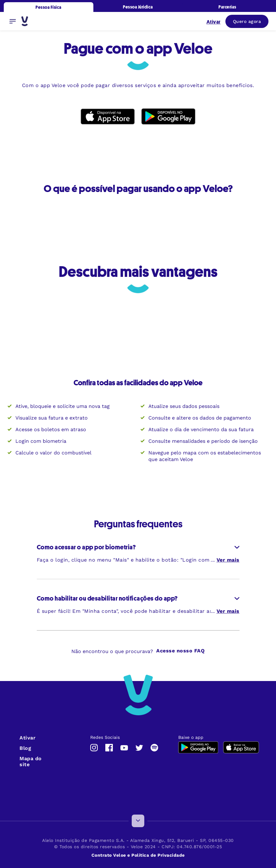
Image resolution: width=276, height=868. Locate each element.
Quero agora (247, 21)
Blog (25, 748)
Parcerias (227, 7)
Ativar (28, 738)
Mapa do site (31, 761)
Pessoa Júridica (138, 7)
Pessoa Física (49, 7)
